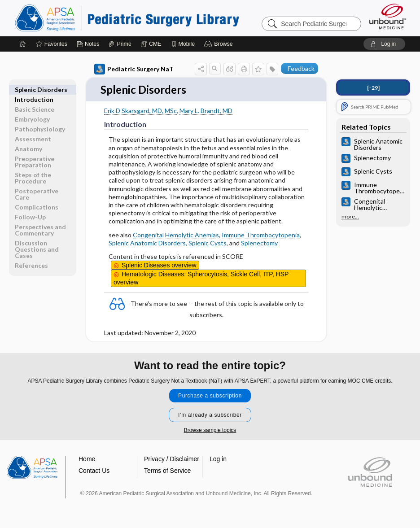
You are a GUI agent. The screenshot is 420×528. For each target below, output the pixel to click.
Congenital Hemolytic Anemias (176, 235)
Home (87, 459)
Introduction (34, 89)
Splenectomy (259, 243)
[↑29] (373, 88)
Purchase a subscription (210, 396)
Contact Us (94, 471)
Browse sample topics (210, 431)
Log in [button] (218, 459)
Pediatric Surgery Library (127, 18)
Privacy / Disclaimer (172, 459)
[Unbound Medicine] (388, 16)
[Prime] (120, 44)
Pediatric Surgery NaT (134, 69)
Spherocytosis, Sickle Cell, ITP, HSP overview (201, 279)
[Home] (23, 44)
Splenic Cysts (208, 243)
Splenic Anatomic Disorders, (149, 243)
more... (350, 217)
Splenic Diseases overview (159, 266)
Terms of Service (167, 471)
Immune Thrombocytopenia (261, 235)
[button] (220, 44)
